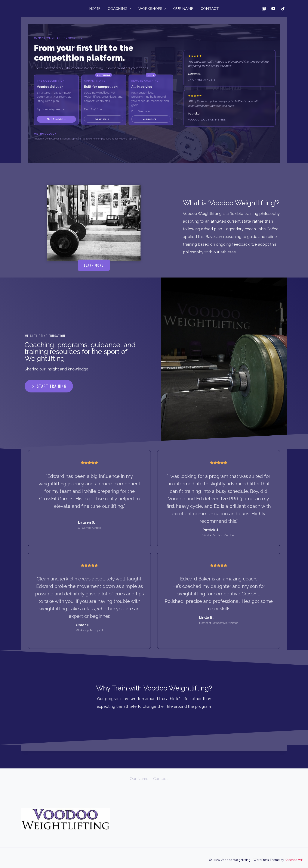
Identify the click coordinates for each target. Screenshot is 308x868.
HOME (95, 9)
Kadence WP (294, 860)
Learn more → (104, 119)
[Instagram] (264, 9)
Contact (160, 779)
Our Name (139, 779)
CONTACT (210, 9)
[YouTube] (273, 9)
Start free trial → (56, 119)
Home (120, 779)
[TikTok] (283, 9)
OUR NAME (183, 9)
